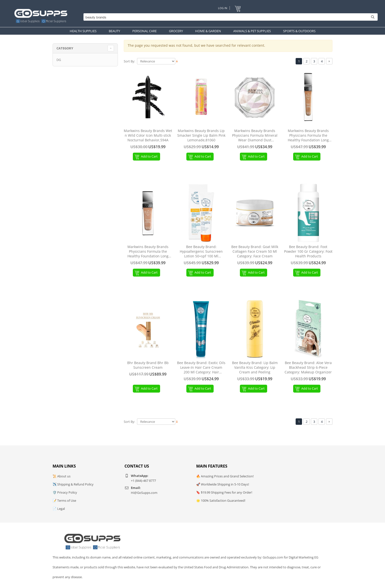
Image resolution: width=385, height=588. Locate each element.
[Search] (229, 17)
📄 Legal (59, 509)
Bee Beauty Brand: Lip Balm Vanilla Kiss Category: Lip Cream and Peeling (255, 367)
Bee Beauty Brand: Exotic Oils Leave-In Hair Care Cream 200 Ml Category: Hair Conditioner (201, 368)
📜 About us (62, 476)
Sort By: (129, 61)
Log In (223, 8)
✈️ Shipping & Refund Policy (73, 484)
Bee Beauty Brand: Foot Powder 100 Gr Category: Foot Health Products (308, 251)
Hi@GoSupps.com (144, 493)
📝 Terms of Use (64, 500)
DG (59, 60)
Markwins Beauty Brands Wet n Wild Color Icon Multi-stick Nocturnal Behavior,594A (148, 135)
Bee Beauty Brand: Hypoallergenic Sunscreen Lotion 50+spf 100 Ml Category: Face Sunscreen (201, 252)
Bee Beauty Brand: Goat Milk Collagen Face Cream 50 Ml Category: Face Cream (255, 251)
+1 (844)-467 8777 (143, 481)
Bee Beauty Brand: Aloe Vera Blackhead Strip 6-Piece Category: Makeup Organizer (308, 367)
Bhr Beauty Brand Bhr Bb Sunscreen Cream (148, 365)
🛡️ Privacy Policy (65, 492)
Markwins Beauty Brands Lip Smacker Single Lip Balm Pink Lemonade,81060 (201, 135)
